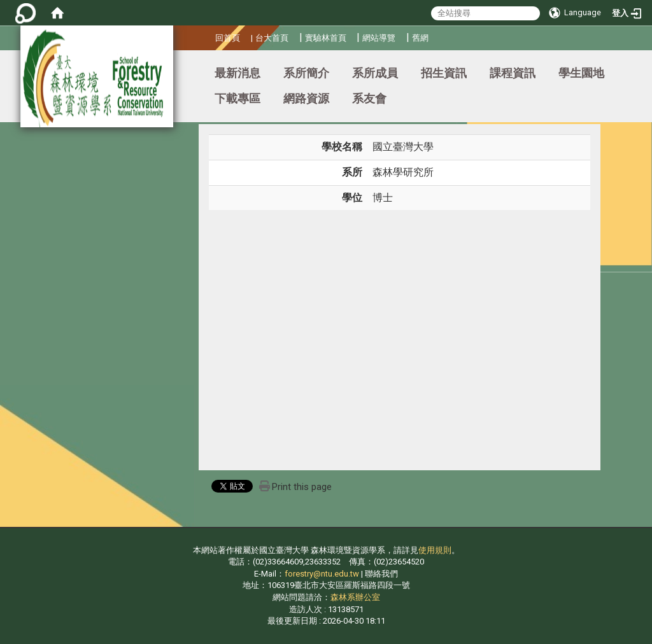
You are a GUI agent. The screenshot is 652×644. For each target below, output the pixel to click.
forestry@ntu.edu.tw (322, 574)
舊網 (420, 38)
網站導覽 (379, 38)
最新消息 (237, 73)
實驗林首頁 (326, 38)
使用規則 (435, 550)
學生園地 (581, 73)
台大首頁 (272, 38)
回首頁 (228, 38)
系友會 (369, 98)
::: (210, 36)
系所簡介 (306, 73)
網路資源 (306, 98)
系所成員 (375, 73)
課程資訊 (513, 73)
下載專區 (237, 98)
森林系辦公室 (355, 597)
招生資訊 (444, 73)
